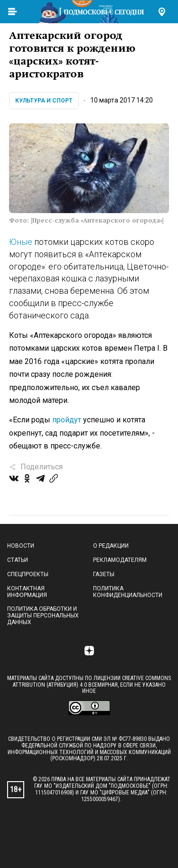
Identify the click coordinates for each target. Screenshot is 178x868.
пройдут (67, 420)
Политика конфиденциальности (128, 592)
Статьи (18, 560)
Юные (21, 242)
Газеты (104, 574)
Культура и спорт (44, 101)
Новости (21, 546)
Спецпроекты (28, 574)
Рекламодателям (120, 560)
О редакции (111, 546)
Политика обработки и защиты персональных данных (43, 616)
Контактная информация (27, 592)
